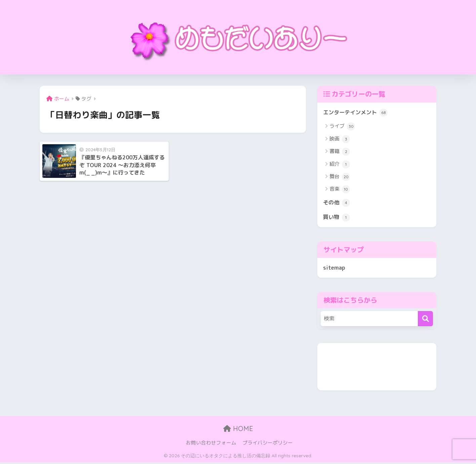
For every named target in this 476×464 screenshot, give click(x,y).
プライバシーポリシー (268, 444)
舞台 (340, 177)
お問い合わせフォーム (211, 444)
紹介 (340, 165)
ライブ (342, 127)
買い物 (337, 219)
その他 (337, 203)
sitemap (334, 269)
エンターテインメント (357, 113)
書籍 (340, 152)
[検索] (425, 320)
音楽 (340, 190)
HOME (238, 430)
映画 (340, 140)
